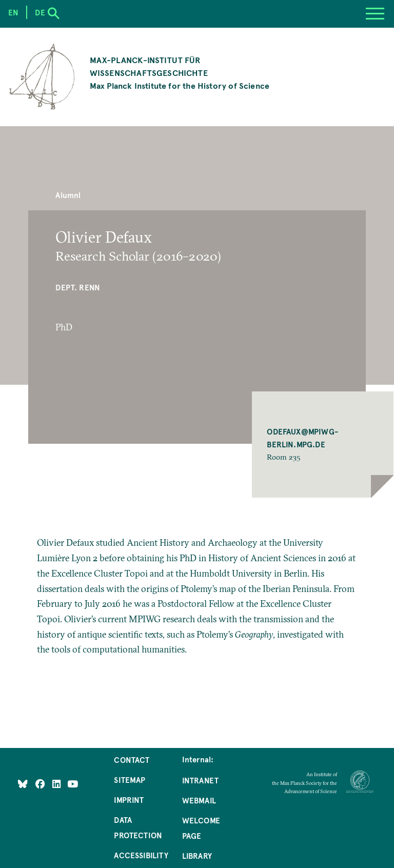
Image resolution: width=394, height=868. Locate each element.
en (13, 12)
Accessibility (141, 855)
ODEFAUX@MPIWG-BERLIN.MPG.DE (303, 438)
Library (197, 856)
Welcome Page (201, 828)
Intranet (200, 780)
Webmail (199, 800)
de (40, 12)
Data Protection (138, 827)
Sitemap (130, 780)
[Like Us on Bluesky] (23, 783)
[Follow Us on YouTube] (73, 783)
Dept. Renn (78, 287)
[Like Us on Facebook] (41, 783)
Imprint (129, 800)
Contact (132, 760)
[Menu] (375, 14)
